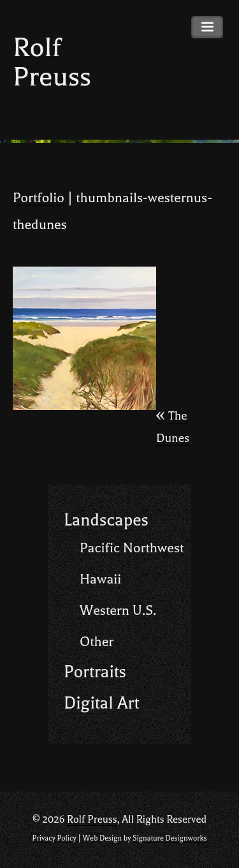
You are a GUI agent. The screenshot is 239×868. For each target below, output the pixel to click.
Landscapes (106, 520)
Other (97, 642)
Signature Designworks (170, 838)
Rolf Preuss (52, 62)
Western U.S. (118, 610)
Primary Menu (207, 27)
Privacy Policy (54, 838)
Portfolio (39, 198)
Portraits (95, 672)
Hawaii (100, 579)
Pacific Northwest (132, 548)
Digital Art (101, 703)
